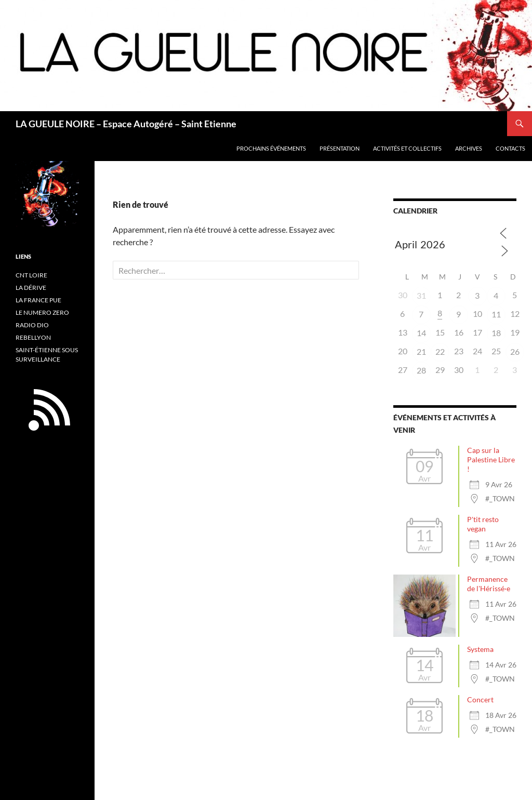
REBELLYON (33, 337)
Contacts (510, 148)
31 (421, 295)
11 (496, 314)
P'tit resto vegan (483, 524)
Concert (480, 699)
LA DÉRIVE (31, 288)
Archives (469, 148)
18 (496, 333)
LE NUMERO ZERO (42, 312)
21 (421, 351)
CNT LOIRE (31, 275)
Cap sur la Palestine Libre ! (491, 459)
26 (515, 351)
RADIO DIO (32, 325)
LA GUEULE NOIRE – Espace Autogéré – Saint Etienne (126, 124)
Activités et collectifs (407, 148)
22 (440, 351)
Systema (480, 649)
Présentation (340, 148)
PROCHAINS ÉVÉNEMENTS (271, 148)
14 (421, 333)
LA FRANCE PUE (38, 300)
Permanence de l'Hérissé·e (489, 584)
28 (421, 370)
